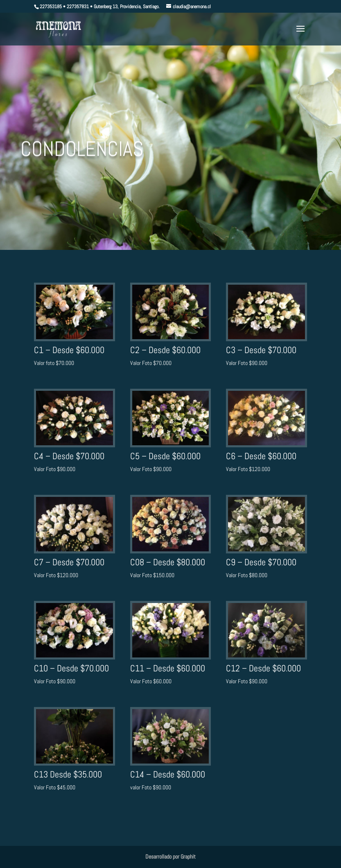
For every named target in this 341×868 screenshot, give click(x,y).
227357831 (78, 7)
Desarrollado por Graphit (170, 857)
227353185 (51, 7)
